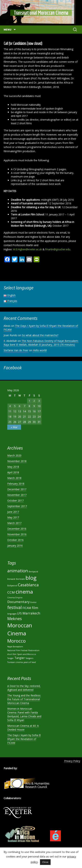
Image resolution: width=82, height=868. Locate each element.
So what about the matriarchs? (40, 335)
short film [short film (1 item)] (12, 654)
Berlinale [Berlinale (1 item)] (20, 579)
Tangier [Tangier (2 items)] (20, 658)
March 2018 (14, 478)
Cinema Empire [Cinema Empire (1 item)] (15, 598)
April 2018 (13, 472)
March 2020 (14, 455)
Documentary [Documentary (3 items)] (18, 602)
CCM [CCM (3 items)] (11, 592)
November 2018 (17, 461)
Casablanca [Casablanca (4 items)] (28, 585)
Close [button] (45, 862)
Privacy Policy (72, 761)
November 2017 (17, 495)
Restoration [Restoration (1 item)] (34, 650)
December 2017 (17, 489)
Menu (8, 29)
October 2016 (15, 540)
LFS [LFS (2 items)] (19, 613)
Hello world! (40, 350)
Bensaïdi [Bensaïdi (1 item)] (11, 579)
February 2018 (16, 484)
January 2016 (15, 546)
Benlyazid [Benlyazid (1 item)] (33, 572)
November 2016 (17, 534)
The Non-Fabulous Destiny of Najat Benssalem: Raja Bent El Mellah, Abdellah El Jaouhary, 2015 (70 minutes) (41, 343)
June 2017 (13, 512)
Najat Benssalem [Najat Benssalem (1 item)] (15, 647)
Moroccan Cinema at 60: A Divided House (23, 728)
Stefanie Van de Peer (16, 350)
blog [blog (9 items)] (31, 578)
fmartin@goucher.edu (58, 249)
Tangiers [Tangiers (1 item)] (29, 658)
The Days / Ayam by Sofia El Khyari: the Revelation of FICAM (24, 739)
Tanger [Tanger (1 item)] (11, 658)
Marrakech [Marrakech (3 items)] (31, 613)
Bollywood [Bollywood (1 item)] (12, 586)
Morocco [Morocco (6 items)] (17, 641)
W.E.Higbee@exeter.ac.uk (27, 249)
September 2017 (17, 506)
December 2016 (17, 529)
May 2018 (13, 467)
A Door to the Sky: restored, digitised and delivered (24, 688)
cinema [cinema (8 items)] (24, 592)
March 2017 (14, 523)
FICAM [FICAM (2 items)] (27, 608)
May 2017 (13, 517)
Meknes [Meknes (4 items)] (15, 619)
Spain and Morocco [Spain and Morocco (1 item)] (27, 654)
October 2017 (15, 500)
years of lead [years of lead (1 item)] (30, 662)
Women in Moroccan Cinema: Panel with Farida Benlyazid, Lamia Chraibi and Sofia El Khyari (24, 714)
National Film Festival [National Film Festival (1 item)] (17, 650)
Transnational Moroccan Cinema (41, 13)
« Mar (14, 427)
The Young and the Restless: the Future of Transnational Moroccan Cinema (24, 699)
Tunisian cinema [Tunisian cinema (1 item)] (15, 662)
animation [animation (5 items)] (18, 571)
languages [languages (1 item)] (12, 614)
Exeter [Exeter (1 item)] (34, 602)
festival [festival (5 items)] (15, 607)
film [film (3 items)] (35, 608)
